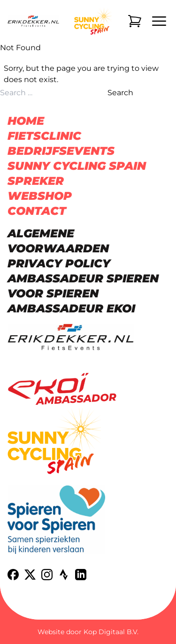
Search (120, 93)
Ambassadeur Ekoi (71, 308)
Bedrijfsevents (61, 151)
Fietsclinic (44, 136)
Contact (37, 211)
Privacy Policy (59, 263)
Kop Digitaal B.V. (111, 632)
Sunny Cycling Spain (77, 166)
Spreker (36, 181)
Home (26, 121)
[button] (19, 625)
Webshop (40, 196)
